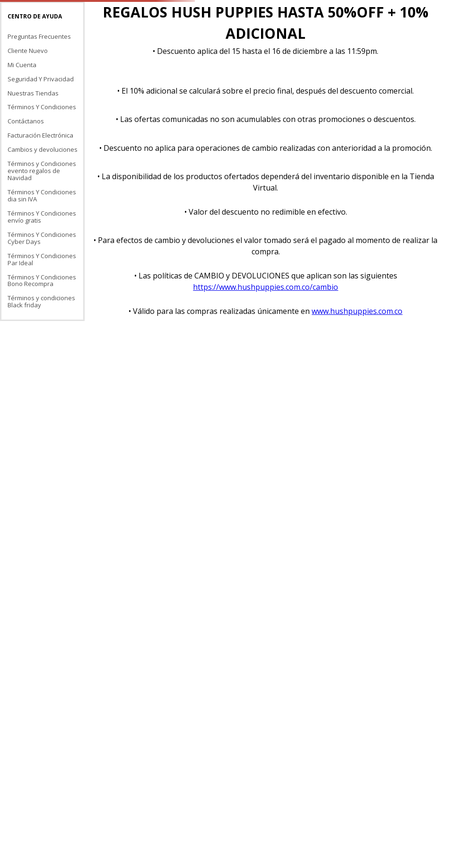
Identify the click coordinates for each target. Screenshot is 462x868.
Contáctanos (26, 121)
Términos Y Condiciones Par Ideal (42, 259)
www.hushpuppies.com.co (357, 311)
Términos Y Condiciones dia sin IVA (42, 195)
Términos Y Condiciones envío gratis (42, 217)
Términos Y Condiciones (42, 107)
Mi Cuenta (22, 65)
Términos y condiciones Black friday (41, 301)
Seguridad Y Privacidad (41, 79)
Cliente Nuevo (28, 51)
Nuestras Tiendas (33, 93)
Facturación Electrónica (40, 135)
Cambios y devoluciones (43, 149)
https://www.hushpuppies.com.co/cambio (266, 287)
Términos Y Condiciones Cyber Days (42, 238)
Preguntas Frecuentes (39, 36)
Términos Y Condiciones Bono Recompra (42, 281)
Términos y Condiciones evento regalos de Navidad (42, 171)
